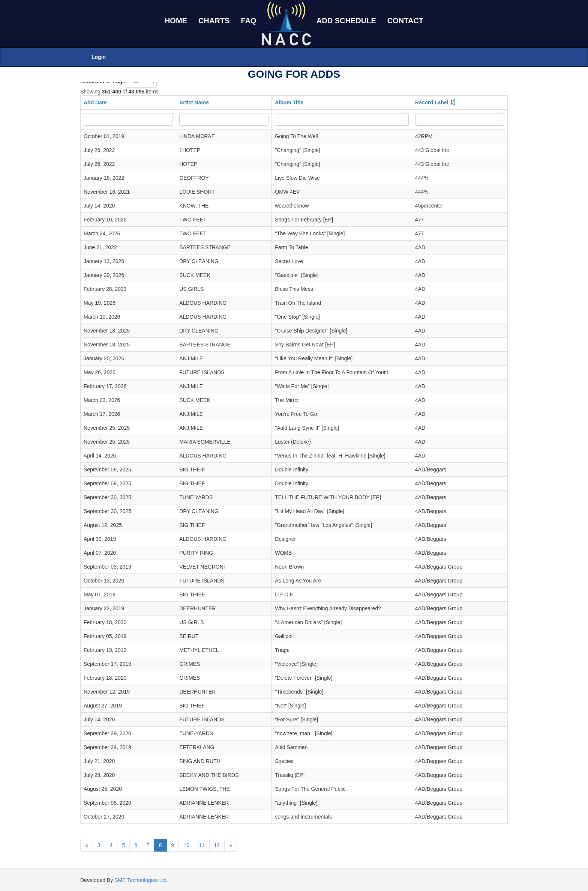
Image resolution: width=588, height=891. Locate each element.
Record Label (432, 102)
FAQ (248, 21)
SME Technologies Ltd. (141, 880)
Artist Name (194, 102)
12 (217, 845)
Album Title (289, 102)
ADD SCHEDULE (346, 21)
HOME (176, 21)
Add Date (95, 102)
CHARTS (214, 21)
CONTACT (405, 21)
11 (202, 845)
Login (99, 57)
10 (186, 845)
